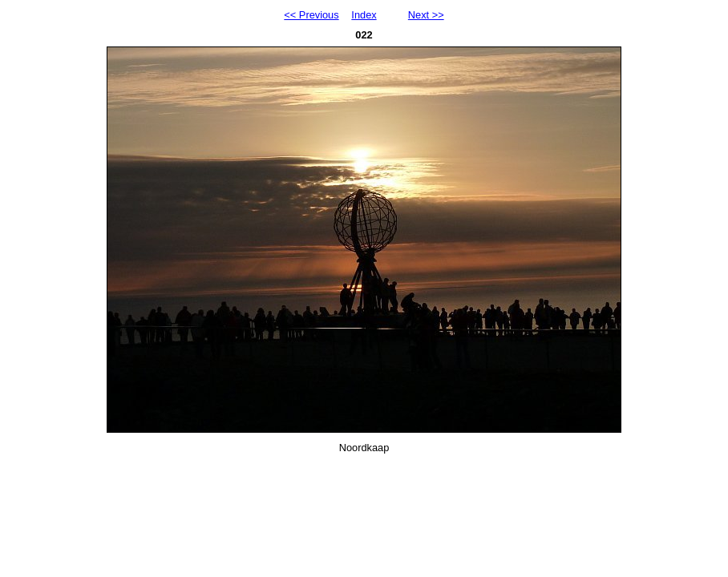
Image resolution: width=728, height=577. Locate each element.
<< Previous (311, 15)
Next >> (426, 15)
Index (364, 15)
